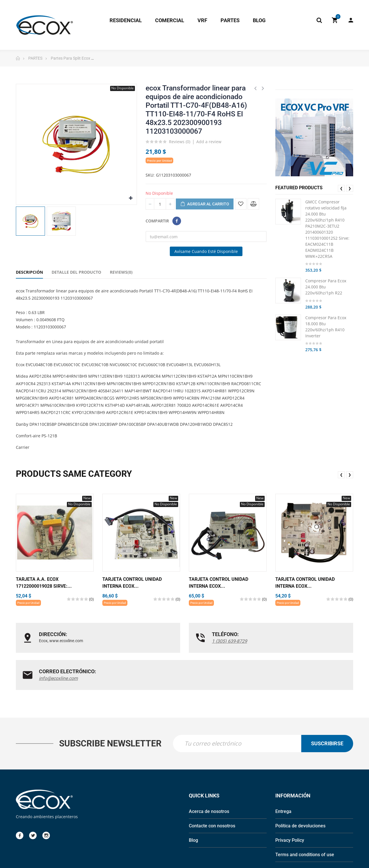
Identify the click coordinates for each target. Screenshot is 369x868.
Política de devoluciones (300, 790)
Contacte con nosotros (212, 790)
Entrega (283, 775)
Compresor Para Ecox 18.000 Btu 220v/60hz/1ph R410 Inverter (326, 327)
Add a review (209, 142)
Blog (193, 804)
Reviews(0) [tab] (121, 272)
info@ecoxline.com (289, 641)
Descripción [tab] (29, 272)
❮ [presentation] (341, 188)
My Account (351, 20)
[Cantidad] (160, 204)
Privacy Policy (290, 804)
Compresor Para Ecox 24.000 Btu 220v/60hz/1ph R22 (326, 287)
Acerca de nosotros (209, 775)
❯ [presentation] (350, 188)
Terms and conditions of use (305, 819)
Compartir (177, 221)
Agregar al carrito (205, 204)
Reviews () (180, 142)
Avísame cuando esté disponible (206, 251)
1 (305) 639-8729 (172, 641)
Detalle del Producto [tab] (76, 272)
